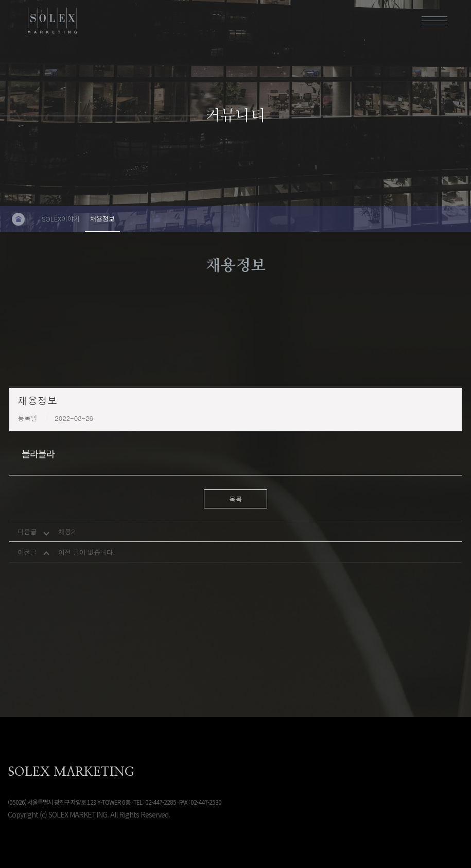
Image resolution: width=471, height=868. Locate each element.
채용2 (66, 531)
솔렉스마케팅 (53, 21)
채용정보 (102, 219)
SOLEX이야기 (61, 219)
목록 (236, 499)
